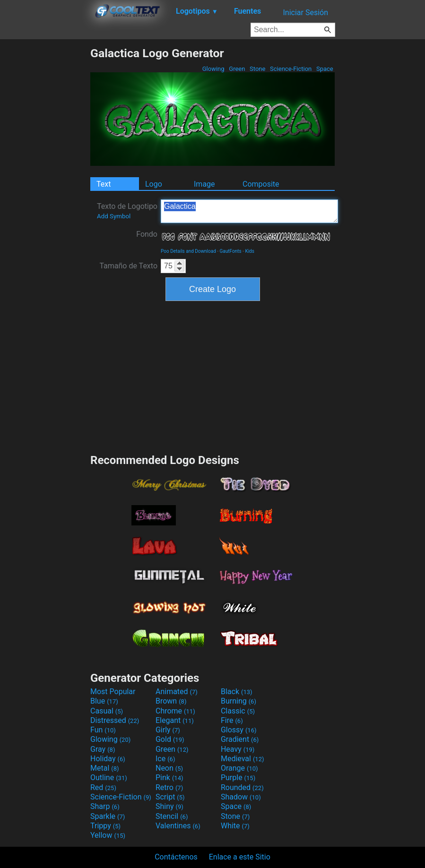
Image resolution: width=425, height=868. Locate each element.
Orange (239, 768)
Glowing (213, 69)
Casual (107, 711)
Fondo (147, 234)
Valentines (178, 826)
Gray (103, 749)
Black (237, 692)
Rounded (242, 787)
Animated (177, 692)
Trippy (105, 826)
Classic (238, 711)
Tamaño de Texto (128, 266)
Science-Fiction (291, 69)
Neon (169, 768)
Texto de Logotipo (127, 211)
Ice (165, 759)
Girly (168, 730)
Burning (239, 701)
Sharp (105, 806)
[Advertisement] (45, 188)
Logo (154, 184)
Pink (169, 778)
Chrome (175, 711)
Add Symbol (114, 216)
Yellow (108, 835)
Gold (170, 739)
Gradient (240, 739)
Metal (105, 768)
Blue (104, 701)
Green (237, 69)
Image (204, 184)
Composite (261, 184)
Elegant (175, 720)
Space (325, 69)
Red (103, 787)
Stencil (172, 816)
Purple (238, 778)
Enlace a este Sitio (240, 857)
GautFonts (231, 251)
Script (170, 797)
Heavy (238, 749)
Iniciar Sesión (305, 13)
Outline (109, 778)
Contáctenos (176, 857)
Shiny (169, 806)
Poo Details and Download (188, 251)
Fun (103, 730)
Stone (258, 69)
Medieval (243, 759)
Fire (232, 720)
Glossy (239, 730)
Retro (169, 787)
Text (104, 184)
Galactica (249, 211)
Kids (250, 251)
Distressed (115, 720)
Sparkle (108, 816)
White (235, 826)
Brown (171, 701)
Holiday (108, 759)
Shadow (241, 797)
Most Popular (113, 692)
